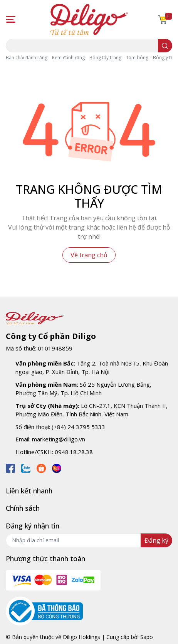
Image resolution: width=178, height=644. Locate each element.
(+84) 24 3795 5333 (78, 427)
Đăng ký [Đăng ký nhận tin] (156, 540)
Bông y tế (163, 58)
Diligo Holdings (81, 637)
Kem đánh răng (68, 58)
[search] (165, 46)
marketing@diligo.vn (59, 439)
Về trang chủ (89, 255)
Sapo (147, 637)
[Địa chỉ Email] (89, 540)
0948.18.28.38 (74, 452)
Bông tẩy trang (105, 58)
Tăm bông (137, 58)
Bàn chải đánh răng (27, 58)
